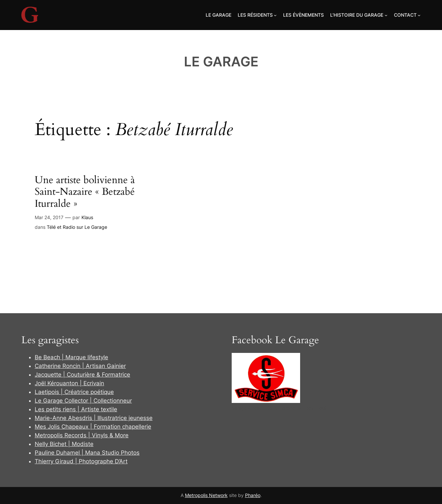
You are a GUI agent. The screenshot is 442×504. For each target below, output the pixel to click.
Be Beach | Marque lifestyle (71, 357)
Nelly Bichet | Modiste (64, 444)
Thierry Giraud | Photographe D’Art (81, 461)
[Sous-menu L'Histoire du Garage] (386, 15)
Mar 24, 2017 (49, 217)
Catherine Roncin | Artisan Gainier (80, 366)
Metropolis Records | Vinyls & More (82, 435)
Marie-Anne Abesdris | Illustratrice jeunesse (94, 418)
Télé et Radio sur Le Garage (77, 227)
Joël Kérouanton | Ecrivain (69, 383)
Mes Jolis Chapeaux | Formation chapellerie (93, 427)
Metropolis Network (206, 495)
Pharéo (253, 495)
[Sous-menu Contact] (419, 15)
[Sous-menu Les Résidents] (275, 15)
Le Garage (221, 62)
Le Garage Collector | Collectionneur (83, 401)
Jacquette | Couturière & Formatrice (82, 375)
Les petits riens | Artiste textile (76, 409)
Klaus (87, 217)
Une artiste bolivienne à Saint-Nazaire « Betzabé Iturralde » (85, 192)
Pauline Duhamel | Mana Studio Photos (87, 453)
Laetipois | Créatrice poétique (74, 392)
